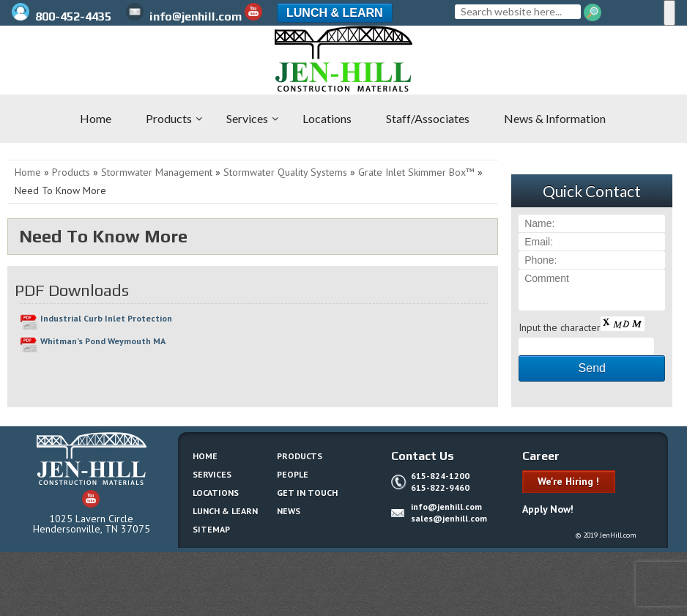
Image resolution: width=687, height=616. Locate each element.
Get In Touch (307, 493)
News (289, 511)
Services (212, 474)
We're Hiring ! (568, 481)
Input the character (560, 327)
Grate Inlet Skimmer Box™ (416, 172)
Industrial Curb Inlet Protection (106, 318)
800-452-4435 (63, 16)
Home (28, 172)
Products (71, 172)
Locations (216, 493)
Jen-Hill (73, 59)
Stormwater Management (157, 172)
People (293, 474)
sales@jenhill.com (449, 518)
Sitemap (211, 529)
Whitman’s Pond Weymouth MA (103, 341)
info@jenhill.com (184, 16)
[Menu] (669, 13)
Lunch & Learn (335, 13)
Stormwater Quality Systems (285, 172)
